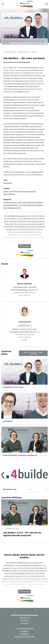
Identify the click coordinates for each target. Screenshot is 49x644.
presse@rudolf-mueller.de (24, 335)
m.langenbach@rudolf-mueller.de (24, 293)
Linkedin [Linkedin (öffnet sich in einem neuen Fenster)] (24, 340)
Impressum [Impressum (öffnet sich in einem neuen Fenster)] (25, 631)
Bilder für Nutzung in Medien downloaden (33, 353)
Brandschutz (13, 203)
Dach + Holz (19, 205)
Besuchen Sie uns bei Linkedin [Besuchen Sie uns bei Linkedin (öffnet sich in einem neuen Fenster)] (24, 637)
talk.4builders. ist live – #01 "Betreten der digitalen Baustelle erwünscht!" (22, 534)
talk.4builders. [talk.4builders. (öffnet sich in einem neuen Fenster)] (8, 183)
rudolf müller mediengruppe (27, 203)
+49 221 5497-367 (24, 295)
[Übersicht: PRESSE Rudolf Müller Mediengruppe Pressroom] (24, 4)
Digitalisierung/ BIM (14, 208)
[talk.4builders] (24, 406)
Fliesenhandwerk (9, 205)
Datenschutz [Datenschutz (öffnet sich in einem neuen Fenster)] (24, 634)
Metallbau (39, 203)
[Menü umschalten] (3, 4)
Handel (6, 203)
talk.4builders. (10, 70)
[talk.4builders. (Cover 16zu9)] (24, 372)
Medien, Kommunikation (11, 191)
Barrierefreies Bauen (30, 205)
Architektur (23, 191)
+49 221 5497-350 (24, 337)
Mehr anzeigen (24, 246)
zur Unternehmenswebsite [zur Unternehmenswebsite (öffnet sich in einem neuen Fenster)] (25, 629)
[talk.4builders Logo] (24, 474)
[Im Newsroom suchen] (47, 4)
